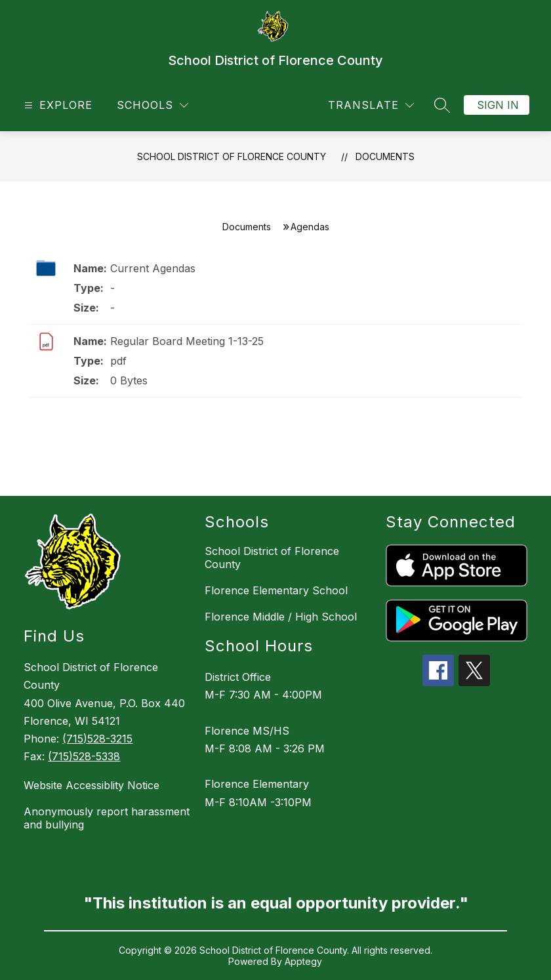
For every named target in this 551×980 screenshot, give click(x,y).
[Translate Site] (371, 105)
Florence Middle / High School (281, 617)
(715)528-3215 (97, 739)
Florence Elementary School (276, 590)
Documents (385, 156)
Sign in (498, 105)
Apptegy (303, 961)
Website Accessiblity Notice (92, 785)
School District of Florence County (232, 156)
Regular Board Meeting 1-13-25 (187, 341)
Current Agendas (153, 268)
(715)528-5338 (84, 756)
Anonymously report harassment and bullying (107, 818)
